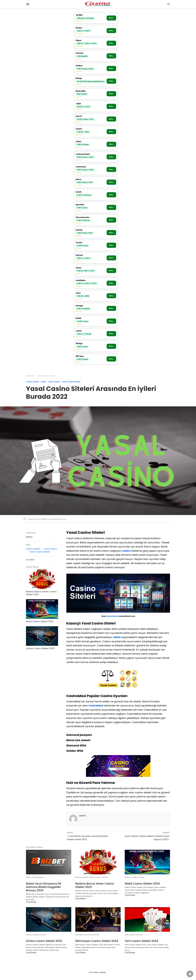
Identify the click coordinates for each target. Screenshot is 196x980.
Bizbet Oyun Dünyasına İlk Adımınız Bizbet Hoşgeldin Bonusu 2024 (44, 887)
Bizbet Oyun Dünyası (35, 877)
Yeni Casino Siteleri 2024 (141, 941)
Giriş (111, 18)
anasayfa (30, 376)
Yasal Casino (54, 382)
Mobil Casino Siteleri (134, 877)
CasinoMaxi (96, 706)
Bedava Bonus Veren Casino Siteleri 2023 (41, 593)
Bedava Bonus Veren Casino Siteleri (92, 877)
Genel (44, 382)
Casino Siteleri (32, 382)
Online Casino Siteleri (36, 935)
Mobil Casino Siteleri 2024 (40, 621)
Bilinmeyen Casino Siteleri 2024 (97, 941)
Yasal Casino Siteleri (46, 376)
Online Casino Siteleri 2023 (40, 648)
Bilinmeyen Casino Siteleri (87, 935)
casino (126, 551)
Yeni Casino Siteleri (134, 935)
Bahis (117, 637)
